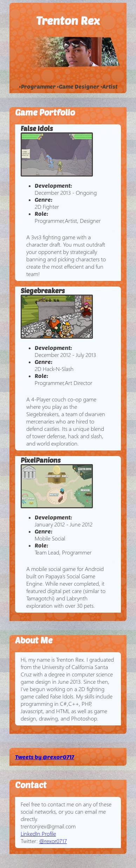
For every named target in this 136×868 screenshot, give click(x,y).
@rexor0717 (53, 841)
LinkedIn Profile (38, 833)
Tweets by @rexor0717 (45, 757)
